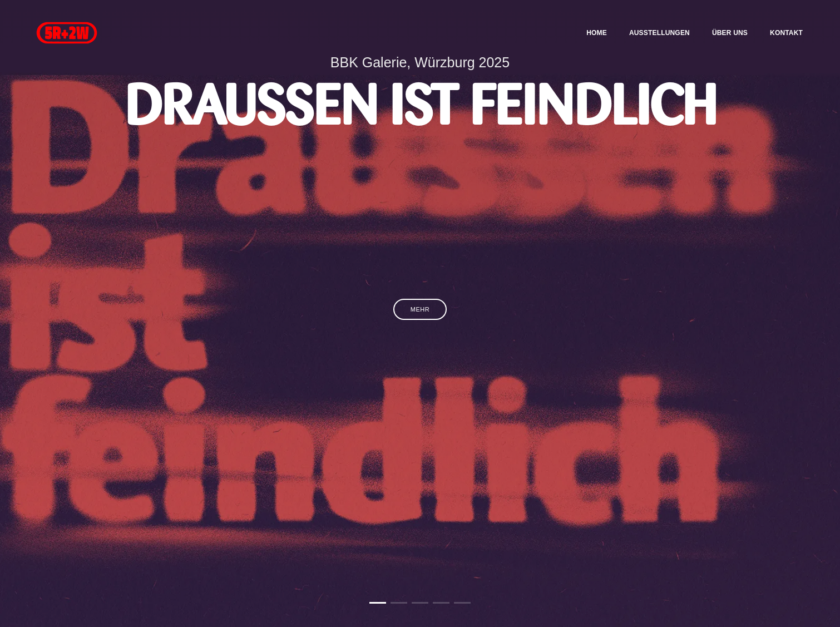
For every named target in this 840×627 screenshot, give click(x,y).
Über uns (723, 20)
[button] (378, 603)
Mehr (420, 309)
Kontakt (779, 20)
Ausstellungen (652, 20)
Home (589, 20)
